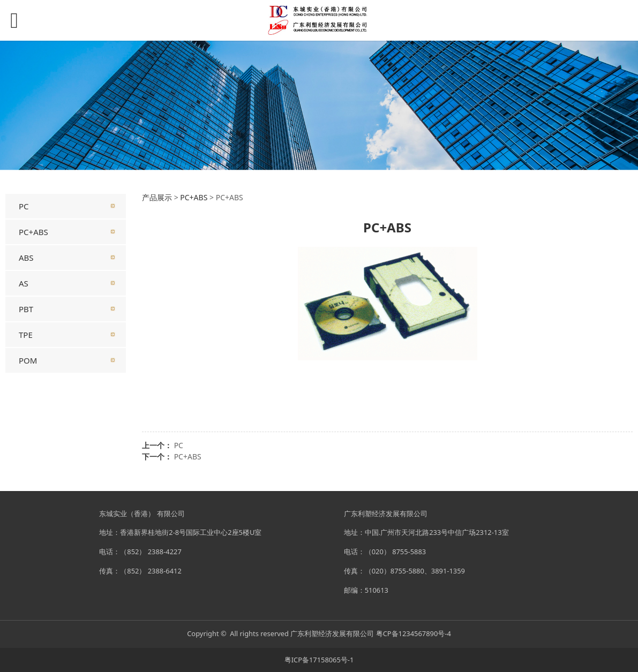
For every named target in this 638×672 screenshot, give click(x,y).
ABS (26, 258)
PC (24, 206)
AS (24, 283)
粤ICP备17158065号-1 (319, 660)
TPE (26, 335)
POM (28, 360)
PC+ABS (33, 232)
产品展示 (157, 197)
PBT (26, 309)
